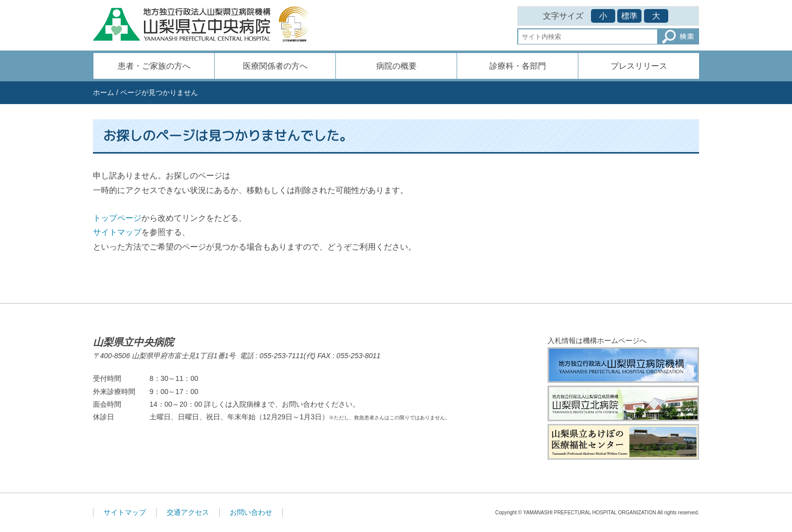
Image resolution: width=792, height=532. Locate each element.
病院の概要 (397, 66)
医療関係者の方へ (275, 66)
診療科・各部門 (518, 66)
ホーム (104, 92)
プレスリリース (639, 66)
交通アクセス (188, 512)
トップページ (117, 218)
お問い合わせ (251, 512)
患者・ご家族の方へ (154, 66)
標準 (629, 16)
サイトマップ (117, 232)
